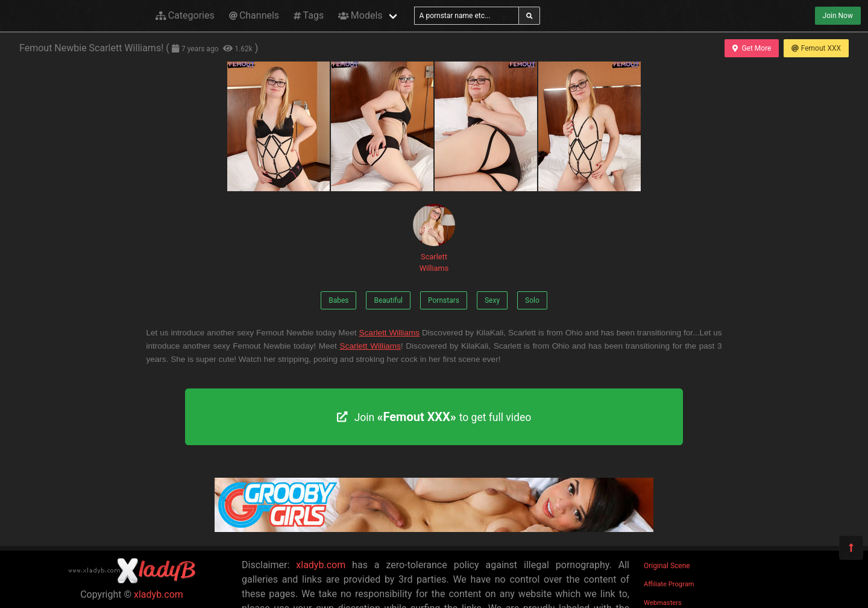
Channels (254, 15)
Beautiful (388, 300)
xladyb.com (159, 594)
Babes (338, 300)
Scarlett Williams (434, 238)
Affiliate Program (669, 584)
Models (360, 15)
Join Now (838, 16)
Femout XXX (816, 48)
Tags (309, 15)
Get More (752, 48)
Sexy (492, 300)
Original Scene (667, 566)
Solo (532, 300)
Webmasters (663, 603)
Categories (185, 15)
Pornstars (444, 300)
